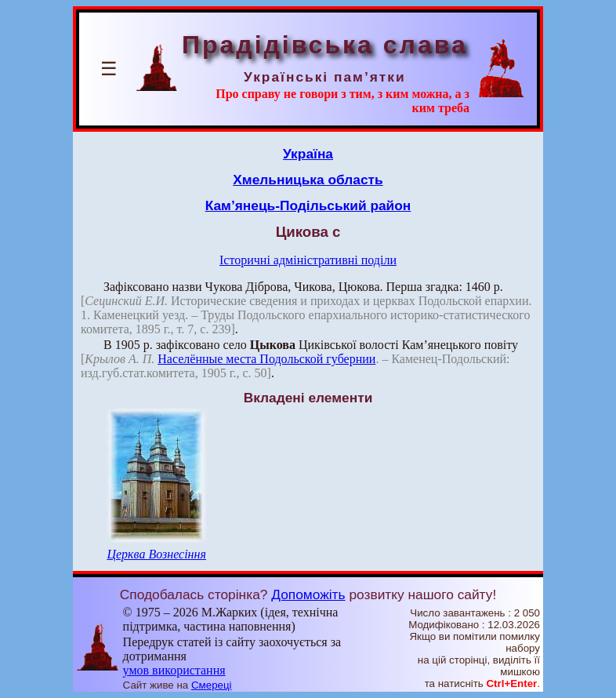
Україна (308, 154)
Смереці (212, 685)
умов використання (174, 670)
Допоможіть (308, 594)
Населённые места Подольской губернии (266, 359)
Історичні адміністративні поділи (308, 260)
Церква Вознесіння (156, 554)
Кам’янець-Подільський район (308, 205)
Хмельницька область (308, 180)
